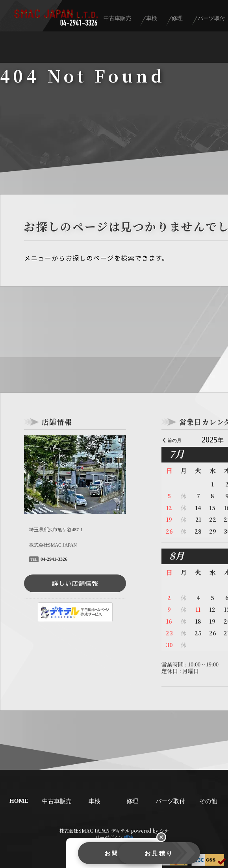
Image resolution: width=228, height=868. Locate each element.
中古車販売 (149, 20)
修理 (199, 20)
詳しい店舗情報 (75, 583)
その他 (208, 801)
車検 (178, 20)
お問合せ (71, 855)
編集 (129, 837)
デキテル (120, 830)
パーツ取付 (170, 801)
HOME (19, 801)
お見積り (158, 855)
